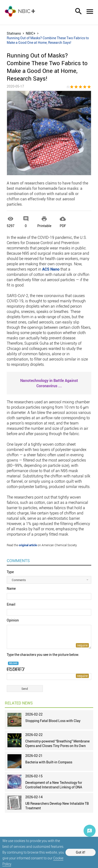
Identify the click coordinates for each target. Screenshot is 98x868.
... (49, 383)
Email (11, 604)
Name (11, 588)
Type (10, 572)
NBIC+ (31, 33)
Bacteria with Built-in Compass (49, 762)
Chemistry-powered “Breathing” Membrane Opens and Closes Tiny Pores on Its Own (57, 743)
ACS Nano (51, 269)
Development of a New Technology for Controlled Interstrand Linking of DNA (54, 785)
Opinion (13, 620)
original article (28, 545)
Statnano (14, 33)
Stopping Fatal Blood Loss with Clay (53, 721)
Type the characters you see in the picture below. (43, 655)
